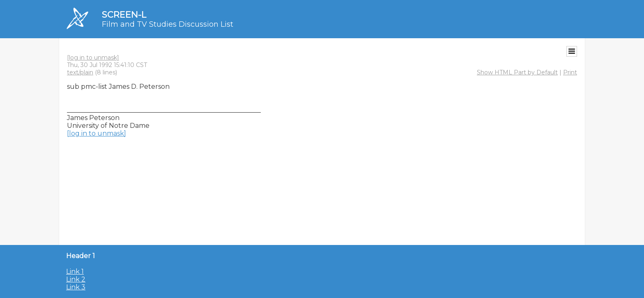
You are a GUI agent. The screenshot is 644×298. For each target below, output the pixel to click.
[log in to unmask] (93, 58)
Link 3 (76, 287)
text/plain (80, 72)
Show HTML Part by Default (517, 72)
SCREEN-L (124, 15)
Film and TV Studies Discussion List (168, 24)
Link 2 (76, 279)
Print (570, 72)
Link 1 (75, 271)
